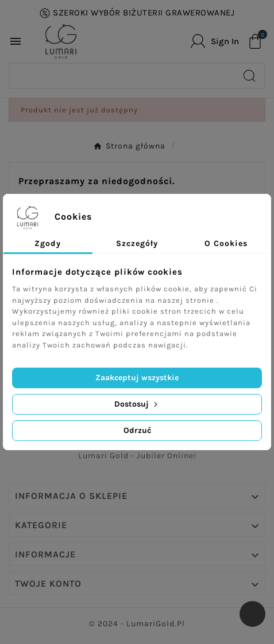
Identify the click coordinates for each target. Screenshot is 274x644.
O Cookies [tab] (226, 243)
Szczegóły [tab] (137, 243)
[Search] (122, 76)
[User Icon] (215, 41)
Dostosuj (137, 404)
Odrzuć (137, 430)
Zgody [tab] (48, 243)
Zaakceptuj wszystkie (137, 378)
